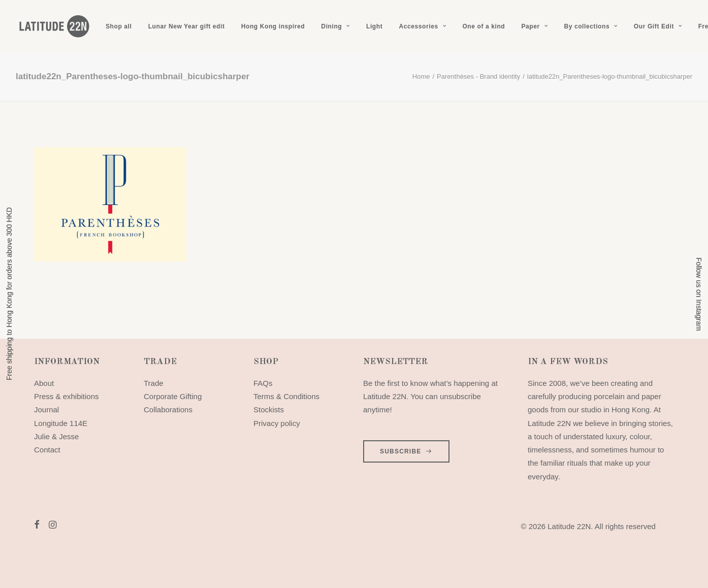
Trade (154, 383)
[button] (37, 526)
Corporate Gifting (173, 396)
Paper (534, 26)
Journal (46, 410)
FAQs (263, 383)
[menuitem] (119, 26)
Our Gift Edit (658, 26)
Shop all (119, 26)
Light (374, 26)
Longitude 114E (61, 423)
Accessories (422, 26)
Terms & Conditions (286, 396)
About (44, 383)
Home (421, 76)
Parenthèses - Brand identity (478, 76)
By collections (590, 26)
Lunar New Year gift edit (187, 26)
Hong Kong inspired (273, 26)
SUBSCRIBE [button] (406, 451)
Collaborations (168, 410)
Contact (47, 450)
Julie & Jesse (56, 436)
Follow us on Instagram (699, 294)
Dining (335, 26)
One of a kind (484, 26)
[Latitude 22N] (54, 26)
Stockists (269, 410)
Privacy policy (277, 423)
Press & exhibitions (67, 396)
